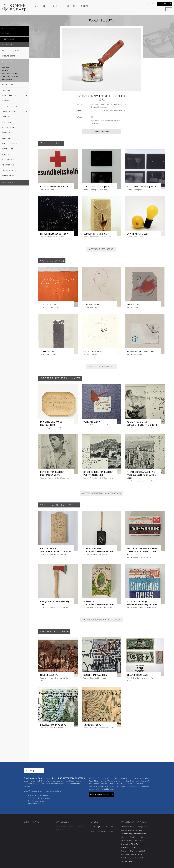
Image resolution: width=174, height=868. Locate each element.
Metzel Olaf (7, 122)
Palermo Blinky (9, 128)
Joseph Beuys (127, 813)
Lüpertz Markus (14, 112)
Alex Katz (125, 820)
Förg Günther (14, 90)
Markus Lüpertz (127, 823)
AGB (95, 861)
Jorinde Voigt (126, 840)
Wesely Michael (14, 176)
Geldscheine (7, 79)
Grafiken (6, 67)
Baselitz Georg (8, 56)
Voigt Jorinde (14, 165)
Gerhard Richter (127, 833)
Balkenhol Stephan (14, 51)
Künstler (57, 6)
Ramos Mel (6, 138)
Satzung (139, 857)
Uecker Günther (14, 160)
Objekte (5, 70)
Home (36, 6)
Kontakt (85, 6)
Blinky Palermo (137, 826)
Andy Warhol (137, 840)
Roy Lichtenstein (136, 820)
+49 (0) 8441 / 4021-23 (103, 809)
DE (168, 9)
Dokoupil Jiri (7, 85)
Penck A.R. (14, 133)
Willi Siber (125, 837)
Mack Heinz (7, 117)
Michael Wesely (127, 844)
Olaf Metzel (126, 826)
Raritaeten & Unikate (11, 73)
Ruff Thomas (7, 149)
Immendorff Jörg (14, 96)
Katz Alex (6, 101)
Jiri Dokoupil (138, 813)
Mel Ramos (135, 830)
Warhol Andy (14, 170)
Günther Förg (126, 816)
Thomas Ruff (140, 833)
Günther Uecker (136, 837)
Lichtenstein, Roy (9, 106)
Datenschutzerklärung (112, 857)
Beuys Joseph (14, 61)
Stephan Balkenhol (128, 809)
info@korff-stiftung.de (104, 814)
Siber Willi (14, 154)
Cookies (128, 857)
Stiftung (71, 6)
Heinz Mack (139, 823)
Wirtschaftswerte (10, 76)
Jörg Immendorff (139, 816)
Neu (45, 6)
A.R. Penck (125, 830)
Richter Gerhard (9, 144)
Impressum (95, 857)
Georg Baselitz (143, 809)
